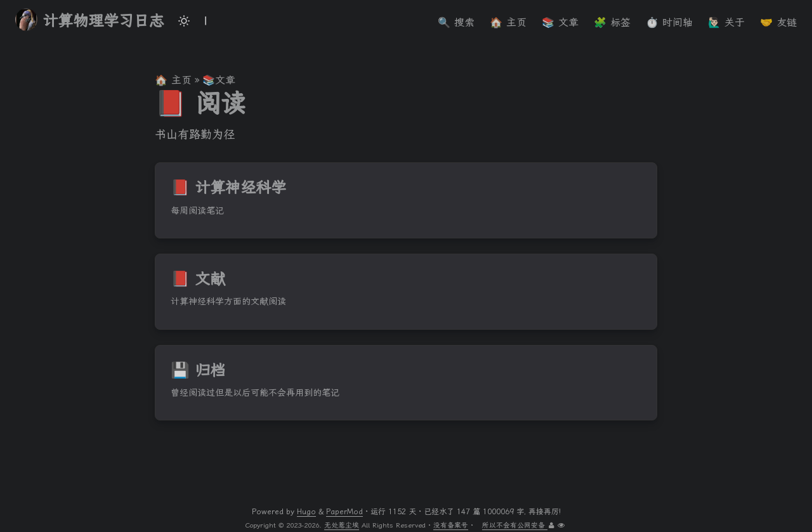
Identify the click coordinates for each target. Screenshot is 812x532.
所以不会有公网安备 (515, 525)
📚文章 (219, 80)
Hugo (306, 512)
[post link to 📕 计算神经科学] (406, 200)
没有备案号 (451, 525)
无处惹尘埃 (342, 525)
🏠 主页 (173, 80)
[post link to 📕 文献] (406, 292)
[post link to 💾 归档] (406, 383)
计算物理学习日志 (90, 20)
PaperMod (344, 512)
